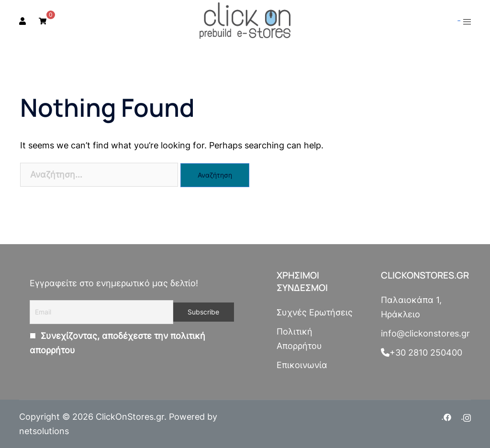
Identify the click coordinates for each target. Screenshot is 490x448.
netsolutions (44, 431)
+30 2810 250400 (422, 353)
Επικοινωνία (302, 365)
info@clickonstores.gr (425, 333)
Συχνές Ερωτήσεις (315, 312)
